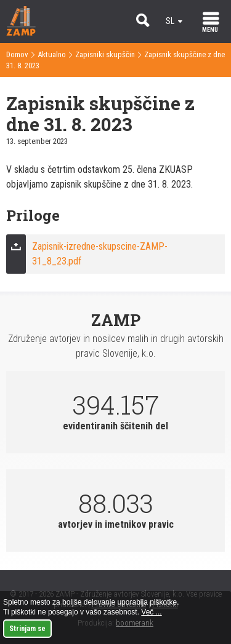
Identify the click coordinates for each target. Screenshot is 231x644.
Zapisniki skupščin (105, 54)
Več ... (151, 612)
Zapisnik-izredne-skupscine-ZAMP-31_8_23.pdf (100, 254)
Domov (17, 54)
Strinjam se (27, 629)
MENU (210, 30)
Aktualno (52, 54)
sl (170, 21)
